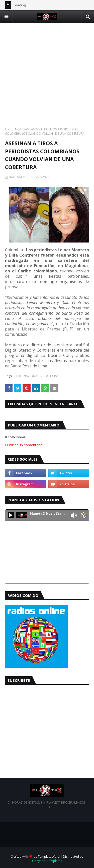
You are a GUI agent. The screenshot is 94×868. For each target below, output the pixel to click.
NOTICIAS (22, 129)
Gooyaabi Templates (47, 861)
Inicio (9, 129)
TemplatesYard (49, 857)
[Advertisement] (47, 70)
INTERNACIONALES (29, 376)
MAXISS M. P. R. (19, 177)
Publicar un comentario (24, 445)
